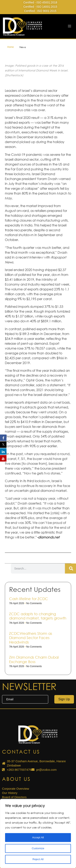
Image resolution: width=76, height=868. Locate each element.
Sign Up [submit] (64, 699)
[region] (38, 833)
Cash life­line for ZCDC (29, 659)
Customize (38, 848)
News (23, 47)
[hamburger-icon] (69, 26)
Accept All (38, 838)
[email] (25, 699)
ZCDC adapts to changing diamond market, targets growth (38, 676)
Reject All (38, 859)
